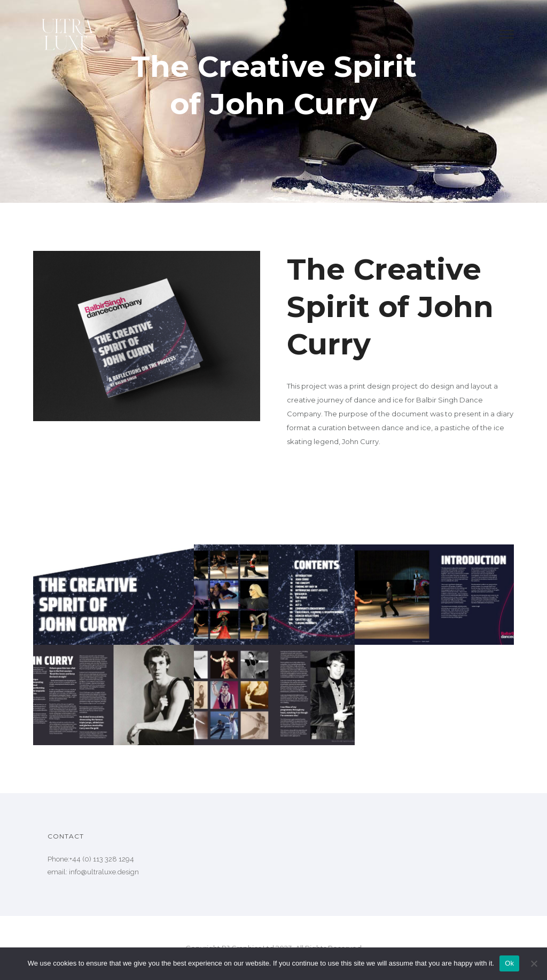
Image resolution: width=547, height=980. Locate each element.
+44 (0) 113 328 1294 (102, 859)
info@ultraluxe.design (104, 872)
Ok (509, 963)
